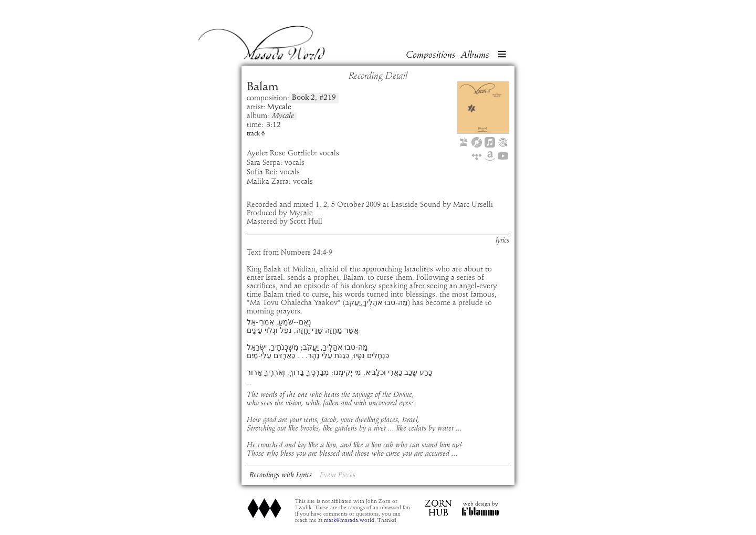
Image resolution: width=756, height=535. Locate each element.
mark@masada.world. (350, 520)
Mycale (283, 116)
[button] (502, 55)
